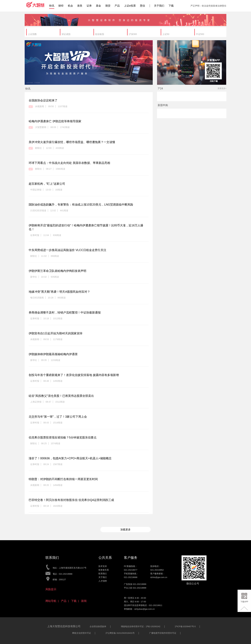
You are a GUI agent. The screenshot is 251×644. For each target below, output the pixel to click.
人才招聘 (103, 581)
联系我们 (103, 574)
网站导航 (51, 601)
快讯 (52, 6)
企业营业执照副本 (98, 626)
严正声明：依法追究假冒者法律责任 (208, 6)
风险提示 (51, 589)
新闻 (84, 601)
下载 (171, 6)
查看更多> (222, 88)
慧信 (142, 6)
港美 (80, 6)
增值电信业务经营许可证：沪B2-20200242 (141, 626)
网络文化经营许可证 (82, 633)
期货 (108, 6)
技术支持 (103, 566)
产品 (117, 6)
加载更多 (125, 530)
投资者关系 (104, 570)
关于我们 (159, 6)
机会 (70, 6)
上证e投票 (130, 6)
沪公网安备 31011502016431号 (120, 633)
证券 (89, 6)
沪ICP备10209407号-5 (185, 626)
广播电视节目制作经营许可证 (163, 633)
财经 (61, 6)
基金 (98, 6)
